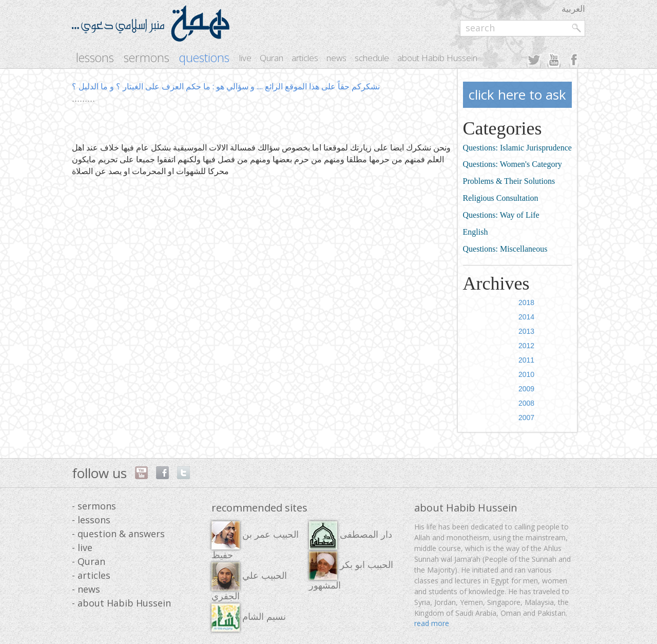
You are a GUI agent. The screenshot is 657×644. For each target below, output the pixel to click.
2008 (526, 403)
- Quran (89, 561)
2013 (526, 331)
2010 (526, 374)
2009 (526, 389)
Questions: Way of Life (501, 215)
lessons (95, 58)
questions (204, 58)
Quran (272, 58)
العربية (573, 8)
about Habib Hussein (437, 58)
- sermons (94, 506)
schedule (372, 58)
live (245, 58)
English (476, 232)
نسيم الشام (249, 618)
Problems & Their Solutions (509, 181)
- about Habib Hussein (121, 603)
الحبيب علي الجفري (249, 582)
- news (86, 589)
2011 (526, 360)
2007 (526, 418)
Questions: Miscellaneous (505, 249)
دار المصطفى (351, 535)
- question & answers (118, 534)
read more (432, 623)
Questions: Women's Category (513, 164)
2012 (526, 346)
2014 (526, 317)
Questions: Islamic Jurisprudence (517, 148)
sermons (147, 58)
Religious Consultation (501, 198)
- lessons (91, 520)
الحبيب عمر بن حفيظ (255, 541)
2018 (526, 302)
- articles (91, 575)
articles (305, 58)
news (336, 58)
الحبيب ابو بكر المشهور (351, 571)
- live (82, 547)
